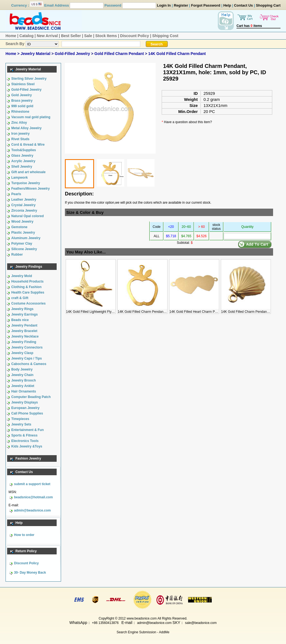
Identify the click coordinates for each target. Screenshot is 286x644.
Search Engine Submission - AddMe (143, 632)
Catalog (27, 36)
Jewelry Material (36, 54)
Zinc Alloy (19, 123)
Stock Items (106, 36)
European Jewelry (25, 408)
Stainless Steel (23, 84)
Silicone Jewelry (24, 249)
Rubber (17, 255)
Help (227, 5)
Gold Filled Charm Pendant (120, 54)
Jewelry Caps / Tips (27, 358)
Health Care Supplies (28, 292)
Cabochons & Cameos (29, 364)
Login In (164, 5)
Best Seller (71, 36)
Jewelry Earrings (24, 314)
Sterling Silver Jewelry (29, 79)
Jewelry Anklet (23, 386)
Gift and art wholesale (28, 172)
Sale (88, 36)
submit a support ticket (32, 484)
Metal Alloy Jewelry (26, 128)
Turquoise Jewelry (26, 183)
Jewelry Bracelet (24, 331)
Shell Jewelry (22, 167)
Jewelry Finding (24, 342)
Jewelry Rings (22, 309)
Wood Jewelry (22, 222)
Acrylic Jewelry (23, 161)
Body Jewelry (22, 369)
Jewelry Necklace (25, 336)
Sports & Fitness (24, 435)
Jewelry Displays (25, 402)
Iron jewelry (20, 134)
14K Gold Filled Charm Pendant (177, 54)
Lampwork (20, 178)
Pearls (16, 194)
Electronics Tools (25, 441)
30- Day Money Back (30, 573)
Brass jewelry (22, 101)
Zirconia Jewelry (24, 211)
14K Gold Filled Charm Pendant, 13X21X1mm (151, 310)
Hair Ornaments (24, 391)
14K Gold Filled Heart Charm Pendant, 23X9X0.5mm (208, 310)
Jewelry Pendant (24, 325)
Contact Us (244, 5)
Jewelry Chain (22, 375)
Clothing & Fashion (26, 287)
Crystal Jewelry (23, 205)
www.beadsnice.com (141, 618)
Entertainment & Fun (28, 430)
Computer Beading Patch (31, 397)
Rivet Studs (20, 139)
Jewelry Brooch (24, 380)
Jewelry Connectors (27, 347)
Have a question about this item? (188, 122)
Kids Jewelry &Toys (27, 446)
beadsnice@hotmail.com (33, 497)
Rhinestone (20, 112)
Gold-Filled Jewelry (73, 54)
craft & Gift (20, 298)
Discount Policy (135, 36)
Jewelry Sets (21, 424)
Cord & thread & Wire (28, 145)
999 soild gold (22, 106)
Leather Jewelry (24, 200)
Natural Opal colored (28, 216)
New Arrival (47, 36)
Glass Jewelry (22, 156)
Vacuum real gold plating (31, 117)
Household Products (27, 281)
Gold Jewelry (22, 95)
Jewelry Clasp (22, 353)
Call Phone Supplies (27, 413)
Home (11, 36)
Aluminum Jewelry (26, 238)
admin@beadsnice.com (32, 510)
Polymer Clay (22, 244)
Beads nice (20, 320)
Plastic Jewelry (23, 233)
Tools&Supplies (24, 150)
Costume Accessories (28, 303)
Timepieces (20, 419)
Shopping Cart (268, 5)
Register (181, 5)
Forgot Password (206, 5)
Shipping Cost (165, 36)
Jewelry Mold (22, 276)
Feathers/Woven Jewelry (31, 189)
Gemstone (19, 227)
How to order (24, 535)
